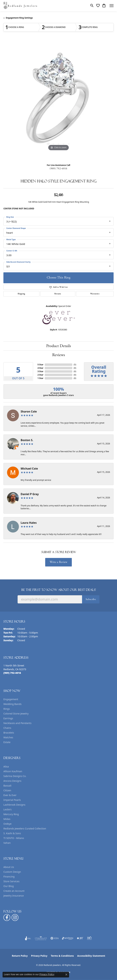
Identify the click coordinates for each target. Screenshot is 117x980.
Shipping (21, 294)
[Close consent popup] (66, 975)
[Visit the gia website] (55, 938)
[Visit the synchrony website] (68, 938)
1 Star (40, 378)
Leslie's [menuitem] (8, 809)
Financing (9, 877)
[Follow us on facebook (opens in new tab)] (7, 917)
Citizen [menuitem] (7, 790)
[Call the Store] (12, 673)
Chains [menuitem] (7, 728)
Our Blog (9, 886)
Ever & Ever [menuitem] (10, 795)
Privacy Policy (39, 956)
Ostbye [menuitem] (7, 824)
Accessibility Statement (91, 956)
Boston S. (27, 440)
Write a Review (58, 562)
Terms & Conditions (62, 956)
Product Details (59, 346)
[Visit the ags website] (41, 938)
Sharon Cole (29, 411)
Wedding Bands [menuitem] (12, 704)
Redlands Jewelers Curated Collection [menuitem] (25, 829)
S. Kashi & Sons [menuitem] (12, 833)
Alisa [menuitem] (6, 767)
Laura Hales (29, 523)
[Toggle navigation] (112, 6)
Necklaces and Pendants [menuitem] (17, 723)
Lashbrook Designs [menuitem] (14, 805)
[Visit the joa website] (28, 938)
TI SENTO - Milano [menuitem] (14, 838)
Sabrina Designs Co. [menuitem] (15, 776)
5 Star (40, 365)
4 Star (40, 368)
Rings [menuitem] (7, 709)
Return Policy (20, 956)
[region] (59, 100)
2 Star (40, 375)
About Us (9, 867)
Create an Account (14, 891)
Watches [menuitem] (8, 737)
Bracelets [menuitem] (9, 733)
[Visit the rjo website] (89, 938)
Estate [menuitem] (7, 742)
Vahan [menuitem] (7, 843)
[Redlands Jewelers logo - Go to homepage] (20, 6)
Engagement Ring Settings (19, 18)
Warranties (95, 294)
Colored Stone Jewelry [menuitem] (16, 714)
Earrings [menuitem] (8, 718)
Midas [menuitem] (7, 819)
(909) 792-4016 (58, 169)
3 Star (40, 371)
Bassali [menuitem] (7, 786)
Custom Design (12, 872)
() (75, 365)
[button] (92, 6)
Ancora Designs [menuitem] (12, 781)
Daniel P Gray (30, 494)
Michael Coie (29, 469)
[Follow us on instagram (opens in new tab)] (15, 917)
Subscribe (91, 599)
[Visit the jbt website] (80, 938)
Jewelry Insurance (14, 896)
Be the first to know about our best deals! (59, 590)
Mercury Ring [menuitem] (11, 814)
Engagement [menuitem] (11, 699)
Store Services (11, 881)
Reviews (59, 355)
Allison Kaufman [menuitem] (13, 771)
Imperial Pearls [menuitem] (12, 800)
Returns (58, 294)
